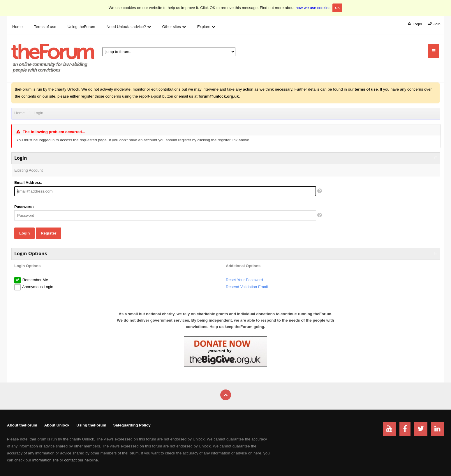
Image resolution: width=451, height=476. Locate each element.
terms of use (366, 89)
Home (20, 113)
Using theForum (91, 425)
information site (45, 460)
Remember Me (35, 280)
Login (39, 113)
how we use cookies (313, 8)
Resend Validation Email (247, 287)
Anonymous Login (37, 287)
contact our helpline (81, 460)
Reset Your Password (244, 280)
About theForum (22, 425)
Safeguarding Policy (132, 425)
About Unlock (57, 425)
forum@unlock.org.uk (219, 96)
